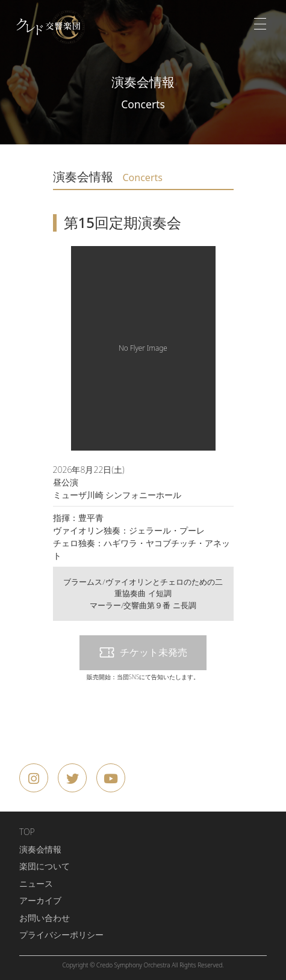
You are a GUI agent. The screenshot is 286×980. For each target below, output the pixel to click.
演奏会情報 (40, 849)
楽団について (45, 866)
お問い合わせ (45, 918)
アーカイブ (40, 900)
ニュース (36, 883)
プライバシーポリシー (61, 935)
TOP (27, 832)
